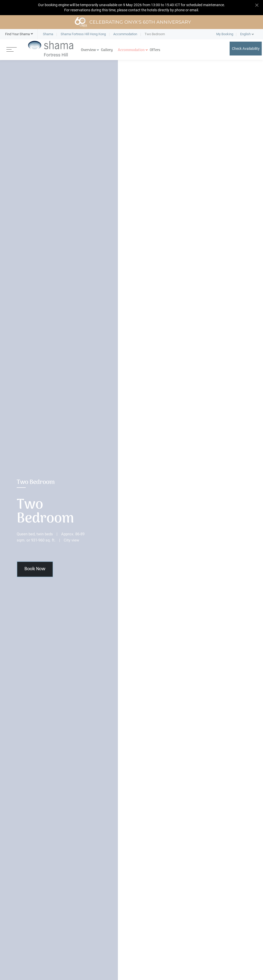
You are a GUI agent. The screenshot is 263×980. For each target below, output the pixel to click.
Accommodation (131, 50)
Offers (155, 50)
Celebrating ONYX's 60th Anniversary (133, 22)
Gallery (107, 50)
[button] (17, 34)
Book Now (35, 569)
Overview (88, 50)
